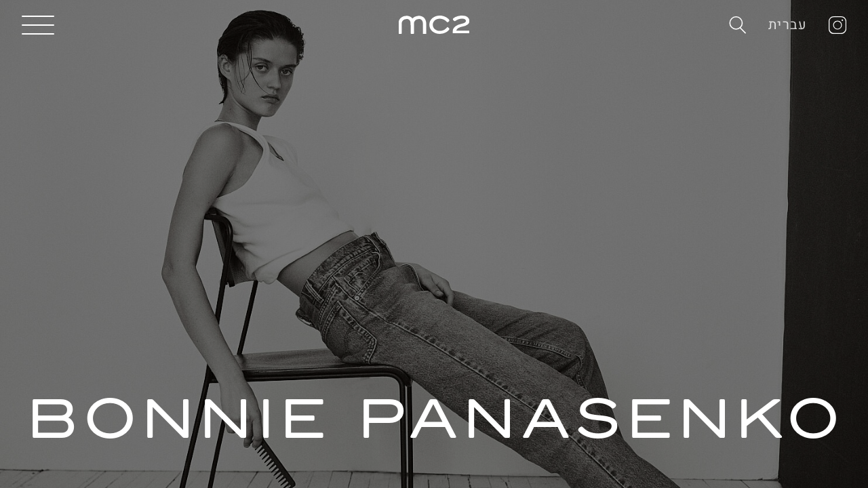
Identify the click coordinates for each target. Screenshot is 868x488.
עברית (788, 25)
